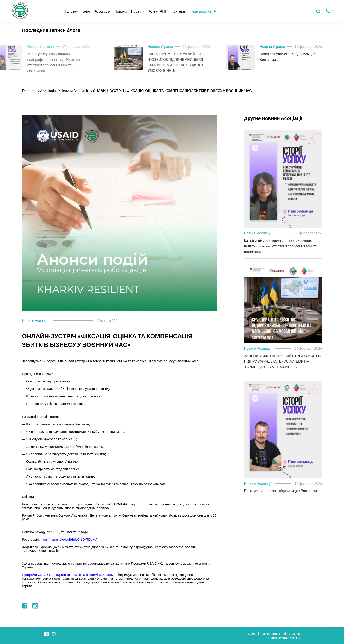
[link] (69, 575)
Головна (72, 11)
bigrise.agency (291, 638)
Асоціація (102, 11)
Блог (86, 11)
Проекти (138, 11)
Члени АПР (158, 11)
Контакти (179, 11)
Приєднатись (203, 11)
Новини (121, 11)
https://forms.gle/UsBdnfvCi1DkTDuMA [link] (69, 539)
